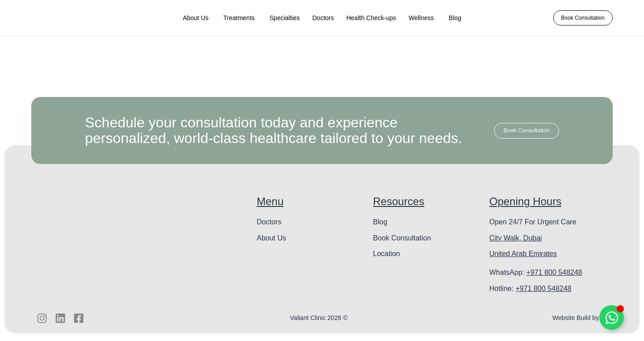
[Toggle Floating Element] (612, 318)
